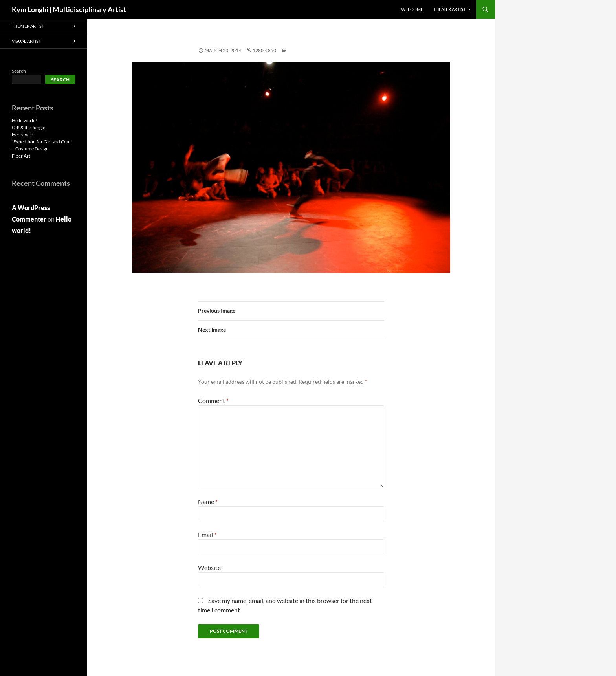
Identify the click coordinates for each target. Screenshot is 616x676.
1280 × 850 (264, 50)
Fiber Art (21, 156)
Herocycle (22, 135)
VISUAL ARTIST (26, 41)
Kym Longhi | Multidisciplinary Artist (69, 9)
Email (207, 534)
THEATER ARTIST (449, 9)
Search (19, 71)
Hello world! (25, 120)
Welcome (412, 9)
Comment (213, 400)
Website (209, 567)
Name (208, 501)
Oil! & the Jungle (28, 127)
